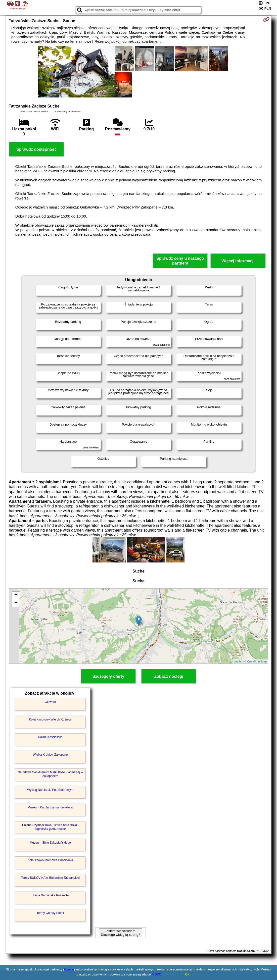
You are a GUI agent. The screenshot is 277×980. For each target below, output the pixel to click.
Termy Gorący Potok (50, 913)
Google (69, 969)
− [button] (16, 603)
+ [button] (16, 595)
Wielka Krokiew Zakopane (50, 755)
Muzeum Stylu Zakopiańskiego (50, 843)
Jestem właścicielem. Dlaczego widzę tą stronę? (120, 933)
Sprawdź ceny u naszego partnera (180, 261)
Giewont (50, 702)
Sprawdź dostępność (36, 149)
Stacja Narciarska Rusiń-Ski (50, 895)
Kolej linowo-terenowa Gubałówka (50, 860)
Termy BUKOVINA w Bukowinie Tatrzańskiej (50, 878)
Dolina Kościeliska (50, 737)
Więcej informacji (238, 261)
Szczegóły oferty (108, 676)
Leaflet (238, 661)
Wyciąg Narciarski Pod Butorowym (50, 790)
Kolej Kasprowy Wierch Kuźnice (50, 719)
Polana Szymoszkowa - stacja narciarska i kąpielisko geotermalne (50, 827)
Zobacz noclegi (169, 676)
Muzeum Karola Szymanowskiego (50, 807)
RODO (157, 974)
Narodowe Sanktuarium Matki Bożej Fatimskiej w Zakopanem (50, 774)
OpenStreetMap (257, 661)
